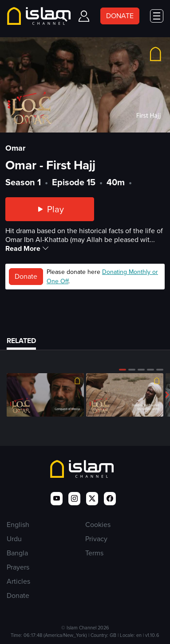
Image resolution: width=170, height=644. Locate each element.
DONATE (120, 16)
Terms (94, 553)
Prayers (18, 567)
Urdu (14, 539)
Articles (18, 581)
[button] (123, 370)
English (18, 525)
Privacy (96, 539)
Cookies (98, 525)
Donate (26, 276)
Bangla (17, 553)
